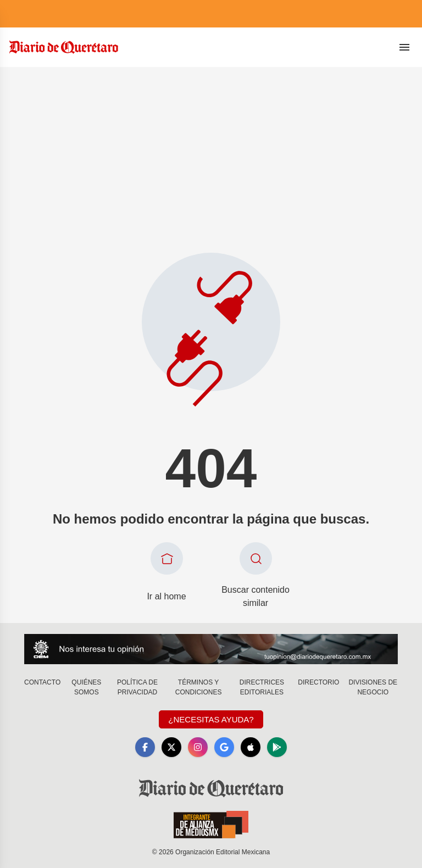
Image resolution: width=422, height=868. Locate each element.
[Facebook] (145, 747)
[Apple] (251, 747)
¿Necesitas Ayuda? (211, 719)
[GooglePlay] (277, 747)
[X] (171, 747)
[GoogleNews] (224, 747)
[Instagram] (198, 747)
